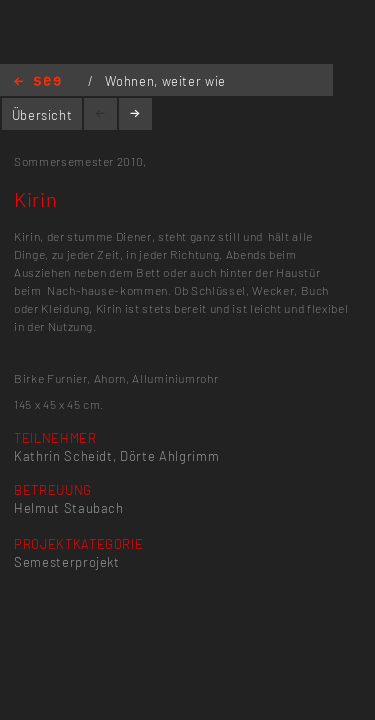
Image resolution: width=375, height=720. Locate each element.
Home (37, 82)
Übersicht (42, 115)
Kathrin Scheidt (63, 456)
